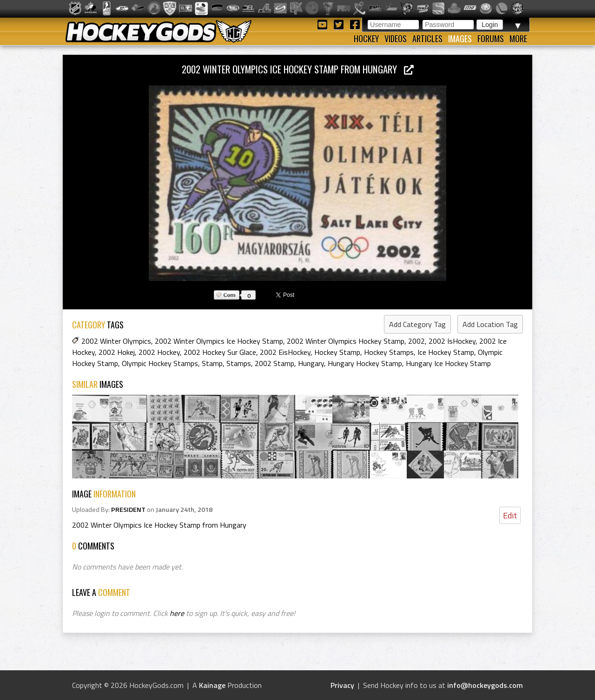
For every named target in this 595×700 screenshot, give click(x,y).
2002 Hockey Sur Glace (220, 352)
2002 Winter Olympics (116, 341)
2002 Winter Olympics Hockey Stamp (346, 341)
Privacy (342, 685)
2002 (416, 341)
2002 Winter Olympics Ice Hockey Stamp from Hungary (298, 69)
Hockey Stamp (337, 352)
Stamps (239, 363)
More (518, 39)
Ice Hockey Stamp (446, 352)
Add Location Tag (490, 324)
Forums (491, 39)
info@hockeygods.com (485, 685)
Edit (510, 515)
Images (460, 39)
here (177, 613)
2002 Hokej (117, 352)
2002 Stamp (274, 363)
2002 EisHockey (285, 352)
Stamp (212, 363)
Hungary (311, 363)
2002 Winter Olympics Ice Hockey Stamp (219, 341)
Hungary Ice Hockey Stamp (448, 363)
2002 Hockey (159, 352)
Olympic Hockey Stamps (160, 363)
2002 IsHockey (452, 341)
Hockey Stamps (389, 352)
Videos (396, 39)
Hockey (366, 39)
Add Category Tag (417, 324)
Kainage (212, 685)
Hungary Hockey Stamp (365, 363)
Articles (427, 39)
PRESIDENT (128, 510)
